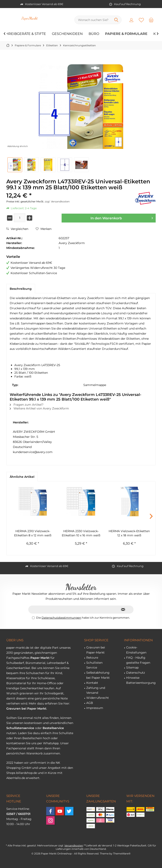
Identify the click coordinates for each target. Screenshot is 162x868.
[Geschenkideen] (67, 34)
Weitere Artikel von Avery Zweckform (39, 408)
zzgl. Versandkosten (57, 201)
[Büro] (94, 34)
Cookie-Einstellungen (136, 650)
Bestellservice (53, 728)
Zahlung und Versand (96, 690)
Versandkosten (74, 845)
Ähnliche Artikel (22, 477)
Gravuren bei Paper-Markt (96, 650)
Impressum (95, 708)
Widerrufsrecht (98, 698)
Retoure (92, 658)
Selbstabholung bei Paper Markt (98, 675)
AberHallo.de (16, 778)
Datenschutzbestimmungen (61, 618)
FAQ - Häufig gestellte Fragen (138, 660)
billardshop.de (27, 773)
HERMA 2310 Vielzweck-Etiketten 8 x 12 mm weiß (33, 533)
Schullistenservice (20, 728)
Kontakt (92, 683)
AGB (90, 703)
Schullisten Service (94, 665)
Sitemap (132, 667)
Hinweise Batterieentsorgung (141, 680)
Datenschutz (136, 673)
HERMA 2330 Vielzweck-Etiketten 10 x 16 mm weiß (81, 533)
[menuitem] (151, 20)
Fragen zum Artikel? (27, 405)
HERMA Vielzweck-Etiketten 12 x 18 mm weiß (129, 533)
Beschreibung (21, 289)
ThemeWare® (122, 854)
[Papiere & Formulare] (126, 34)
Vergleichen (17, 229)
